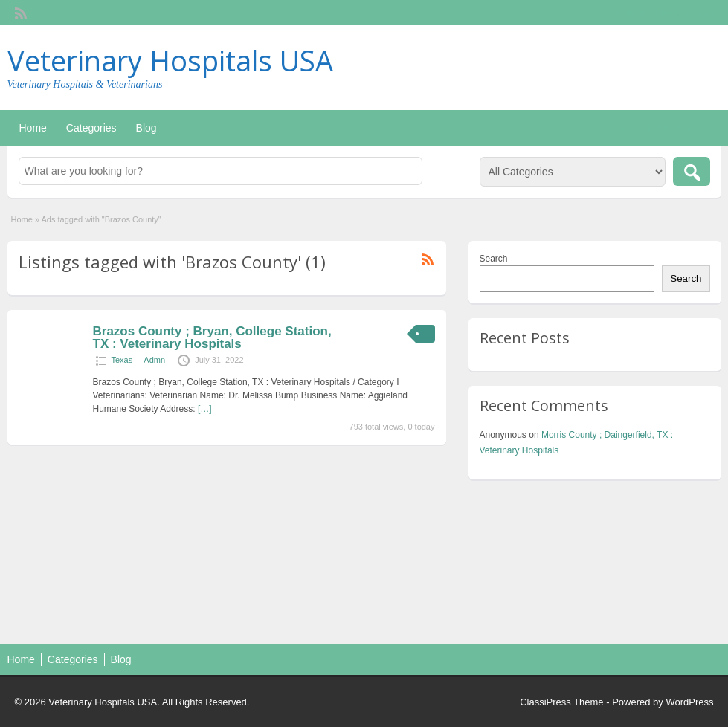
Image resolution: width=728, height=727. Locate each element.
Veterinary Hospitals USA (170, 60)
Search (494, 259)
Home (33, 128)
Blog (146, 128)
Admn (154, 360)
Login (702, 13)
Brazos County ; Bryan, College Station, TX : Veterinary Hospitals (212, 337)
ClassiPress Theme (561, 702)
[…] (205, 409)
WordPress (689, 702)
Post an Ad (656, 127)
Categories (91, 128)
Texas (122, 360)
